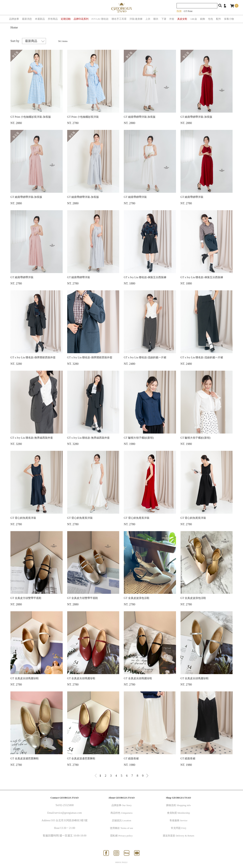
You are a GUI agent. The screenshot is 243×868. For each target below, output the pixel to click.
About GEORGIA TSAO (121, 798)
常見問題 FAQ (178, 828)
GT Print (188, 11)
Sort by (15, 41)
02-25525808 (67, 805)
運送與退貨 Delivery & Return (178, 836)
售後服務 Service (178, 820)
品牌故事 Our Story (122, 805)
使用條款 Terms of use (121, 828)
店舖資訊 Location (121, 820)
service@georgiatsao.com (68, 813)
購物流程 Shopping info (178, 805)
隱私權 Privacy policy (121, 836)
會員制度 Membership (179, 813)
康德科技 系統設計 (121, 862)
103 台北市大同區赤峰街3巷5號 (69, 820)
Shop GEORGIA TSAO (178, 798)
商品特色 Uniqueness (121, 813)
